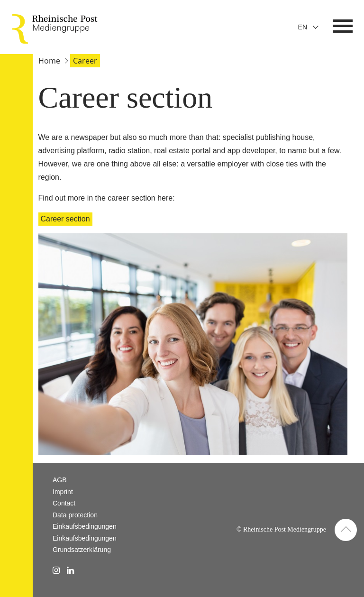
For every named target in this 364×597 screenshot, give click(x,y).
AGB (60, 480)
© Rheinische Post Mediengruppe (281, 529)
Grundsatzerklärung (82, 550)
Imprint (63, 492)
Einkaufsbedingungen (85, 526)
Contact (64, 503)
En (303, 27)
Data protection (75, 515)
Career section (65, 219)
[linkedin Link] (70, 570)
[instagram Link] (56, 570)
